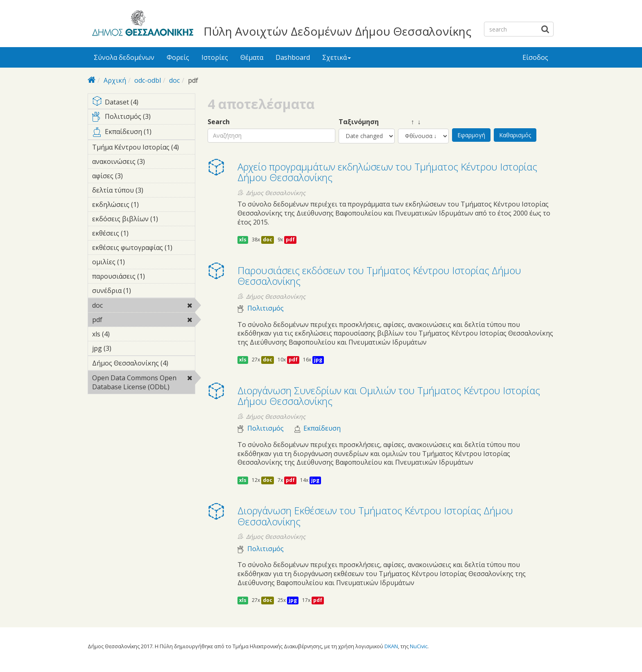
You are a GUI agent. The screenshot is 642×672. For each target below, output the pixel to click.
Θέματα (252, 57)
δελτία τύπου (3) (144, 191)
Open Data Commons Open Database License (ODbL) (144, 384)
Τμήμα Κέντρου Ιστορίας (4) (144, 148)
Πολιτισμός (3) (144, 118)
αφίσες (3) (136, 176)
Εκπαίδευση (322, 428)
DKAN (391, 646)
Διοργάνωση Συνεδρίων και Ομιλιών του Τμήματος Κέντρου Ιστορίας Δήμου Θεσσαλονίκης (389, 396)
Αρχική (115, 80)
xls (243, 240)
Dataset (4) (144, 103)
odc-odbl (148, 80)
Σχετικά (337, 57)
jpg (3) (124, 348)
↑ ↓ (409, 122)
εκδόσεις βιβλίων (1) (144, 220)
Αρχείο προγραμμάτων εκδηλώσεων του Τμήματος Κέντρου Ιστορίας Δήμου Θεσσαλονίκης (387, 172)
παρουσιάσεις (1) (144, 277)
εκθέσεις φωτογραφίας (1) (144, 249)
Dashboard (293, 57)
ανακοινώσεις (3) (144, 163)
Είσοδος (535, 57)
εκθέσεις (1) (141, 233)
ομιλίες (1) (138, 262)
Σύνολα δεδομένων (124, 57)
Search (219, 122)
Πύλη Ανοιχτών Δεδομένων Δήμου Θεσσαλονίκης (337, 31)
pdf (123, 320)
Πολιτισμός (266, 308)
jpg (318, 360)
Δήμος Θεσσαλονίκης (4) (144, 364)
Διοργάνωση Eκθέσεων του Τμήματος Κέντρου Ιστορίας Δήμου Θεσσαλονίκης (375, 516)
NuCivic (419, 646)
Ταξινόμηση (359, 122)
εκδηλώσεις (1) (144, 206)
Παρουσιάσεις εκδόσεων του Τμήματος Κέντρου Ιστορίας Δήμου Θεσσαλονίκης (379, 276)
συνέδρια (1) (144, 292)
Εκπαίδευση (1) (144, 133)
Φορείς (178, 57)
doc (174, 80)
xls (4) (122, 334)
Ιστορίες (215, 57)
